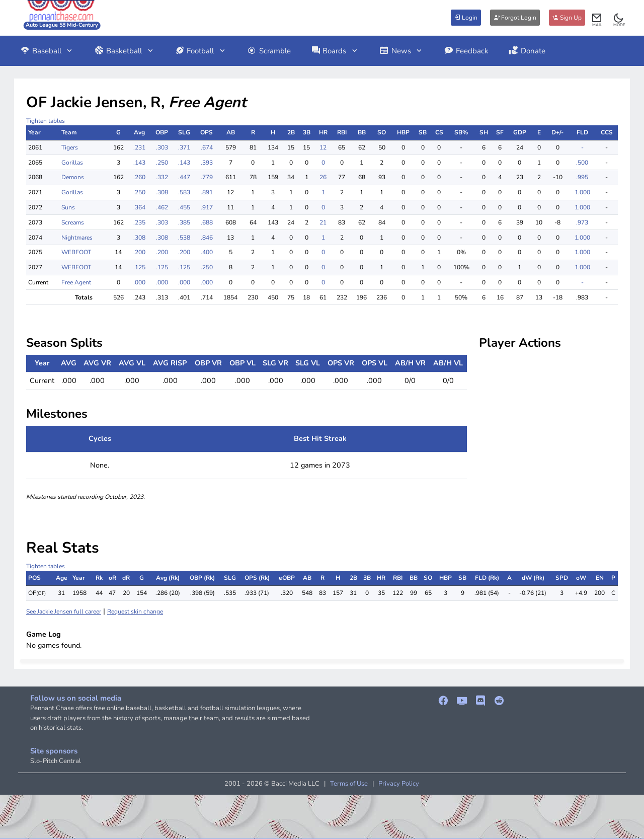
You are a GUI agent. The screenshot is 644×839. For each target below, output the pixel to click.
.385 (184, 222)
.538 (184, 238)
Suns (68, 207)
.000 (139, 282)
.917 (207, 207)
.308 (162, 192)
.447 (184, 177)
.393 (207, 163)
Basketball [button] (124, 51)
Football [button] (201, 51)
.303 (162, 147)
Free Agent (76, 282)
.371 (184, 147)
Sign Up (567, 18)
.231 (139, 147)
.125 (139, 267)
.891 (207, 192)
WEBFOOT (76, 252)
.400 (207, 252)
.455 (184, 207)
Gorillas (72, 163)
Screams (73, 222)
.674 (207, 147)
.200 (139, 252)
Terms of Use (349, 784)
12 (323, 147)
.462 (162, 207)
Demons (73, 177)
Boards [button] (335, 51)
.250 (162, 163)
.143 (139, 163)
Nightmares (77, 238)
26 (323, 177)
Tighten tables (46, 121)
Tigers (70, 147)
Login (466, 18)
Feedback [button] (466, 51)
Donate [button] (527, 51)
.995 (582, 177)
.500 (582, 163)
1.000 (582, 192)
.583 (184, 192)
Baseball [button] (47, 51)
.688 (207, 222)
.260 (139, 177)
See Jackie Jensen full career (64, 612)
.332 (162, 177)
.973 (582, 222)
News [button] (401, 51)
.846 (207, 238)
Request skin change (135, 612)
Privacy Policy (399, 784)
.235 (139, 222)
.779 (207, 177)
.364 (139, 207)
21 (323, 222)
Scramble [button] (269, 51)
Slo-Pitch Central (56, 761)
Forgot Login (515, 18)
